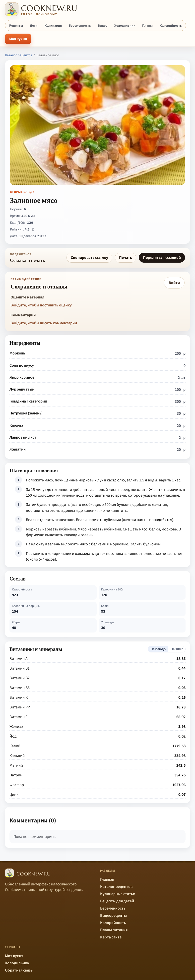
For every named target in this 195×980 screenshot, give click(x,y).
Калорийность (171, 26)
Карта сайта (111, 937)
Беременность (80, 26)
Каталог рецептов (19, 55)
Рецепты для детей (117, 901)
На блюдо (158, 649)
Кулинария (53, 26)
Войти (174, 283)
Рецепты (16, 26)
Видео (103, 26)
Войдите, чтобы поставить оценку (41, 305)
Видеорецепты (113, 916)
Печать (126, 258)
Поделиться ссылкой (162, 258)
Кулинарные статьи (118, 894)
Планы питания (114, 930)
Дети (34, 26)
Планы (147, 26)
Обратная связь (19, 970)
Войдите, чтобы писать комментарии (44, 323)
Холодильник (125, 26)
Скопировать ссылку (89, 258)
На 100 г (177, 649)
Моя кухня (18, 39)
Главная (107, 879)
